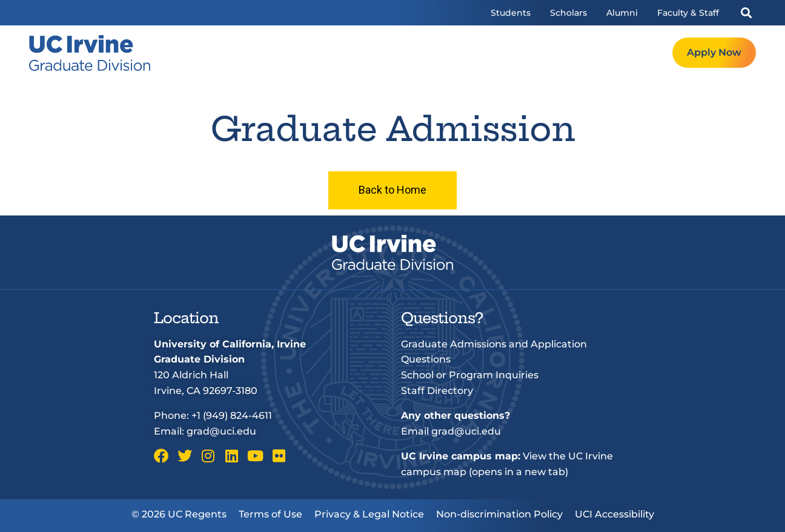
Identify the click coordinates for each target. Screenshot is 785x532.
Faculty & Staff (688, 13)
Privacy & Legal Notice (369, 514)
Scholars (568, 13)
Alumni (622, 13)
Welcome (341, 53)
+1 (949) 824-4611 (232, 415)
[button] (746, 13)
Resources (554, 53)
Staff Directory (437, 391)
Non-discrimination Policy (499, 514)
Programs (409, 53)
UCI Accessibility (614, 514)
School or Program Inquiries (470, 375)
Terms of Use (270, 514)
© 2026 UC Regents (179, 514)
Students (511, 13)
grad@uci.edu (221, 431)
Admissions (481, 53)
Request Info (631, 53)
